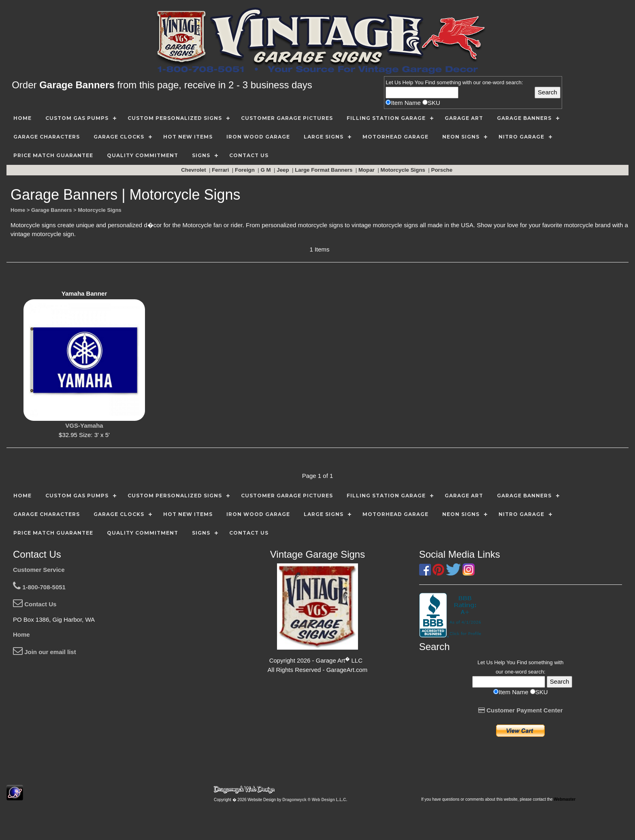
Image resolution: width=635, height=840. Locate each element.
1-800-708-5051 (39, 587)
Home (21, 634)
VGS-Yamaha (84, 425)
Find (430, 82)
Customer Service (39, 570)
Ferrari (221, 170)
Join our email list (45, 652)
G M (266, 170)
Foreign (246, 170)
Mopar (367, 170)
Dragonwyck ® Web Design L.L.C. (315, 800)
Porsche (443, 170)
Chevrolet (194, 170)
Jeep (283, 170)
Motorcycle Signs (404, 170)
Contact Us (35, 604)
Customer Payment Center (521, 710)
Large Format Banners (324, 170)
